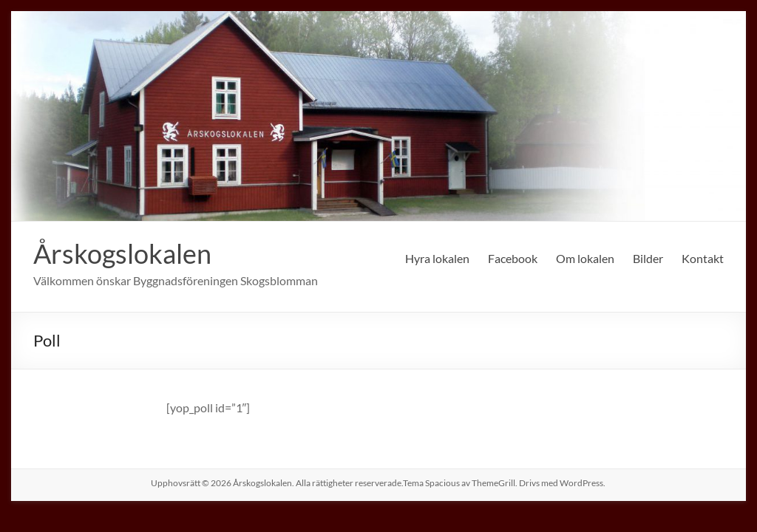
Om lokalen (585, 258)
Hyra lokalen (437, 258)
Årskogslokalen (122, 253)
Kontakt (703, 258)
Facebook (513, 258)
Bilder (648, 258)
